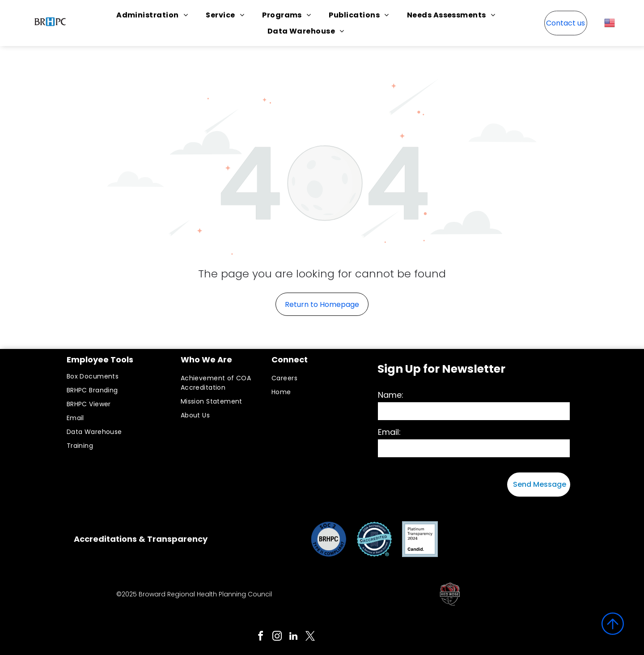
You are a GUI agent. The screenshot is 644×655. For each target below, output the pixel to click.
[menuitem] (152, 15)
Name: (391, 395)
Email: (389, 432)
